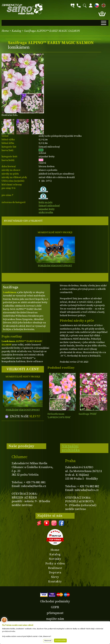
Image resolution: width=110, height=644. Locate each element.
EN (103, 5)
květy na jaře (46, 202)
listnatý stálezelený (49, 206)
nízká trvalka (46, 212)
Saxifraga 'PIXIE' (88, 414)
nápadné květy (47, 209)
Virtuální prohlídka (71, 448)
